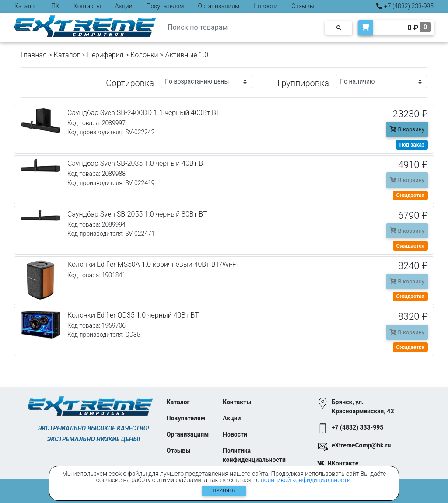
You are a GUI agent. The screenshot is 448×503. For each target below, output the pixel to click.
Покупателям (165, 6)
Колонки (144, 55)
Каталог (26, 6)
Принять (224, 491)
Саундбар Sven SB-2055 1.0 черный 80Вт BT (137, 214)
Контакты (87, 6)
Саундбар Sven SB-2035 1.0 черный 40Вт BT (137, 163)
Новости (265, 6)
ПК (55, 6)
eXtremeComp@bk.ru (361, 445)
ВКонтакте (343, 463)
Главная (34, 55)
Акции (124, 6)
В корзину (407, 129)
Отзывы (303, 6)
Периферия (105, 55)
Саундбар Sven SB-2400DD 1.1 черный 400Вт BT (144, 113)
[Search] (242, 28)
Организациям (219, 6)
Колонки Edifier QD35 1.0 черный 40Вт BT (133, 315)
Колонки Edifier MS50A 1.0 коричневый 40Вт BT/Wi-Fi (152, 264)
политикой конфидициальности (306, 480)
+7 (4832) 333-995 (405, 6)
